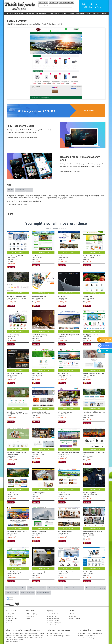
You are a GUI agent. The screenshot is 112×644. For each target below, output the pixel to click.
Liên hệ (104, 13)
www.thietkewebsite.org (13, 641)
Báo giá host (30, 13)
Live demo (89, 111)
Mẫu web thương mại (27, 24)
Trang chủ (8, 13)
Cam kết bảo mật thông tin (88, 638)
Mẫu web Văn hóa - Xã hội (74, 588)
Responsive (20, 190)
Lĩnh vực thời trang (28, 593)
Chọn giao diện (12, 618)
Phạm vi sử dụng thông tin (87, 636)
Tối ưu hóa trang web (67, 13)
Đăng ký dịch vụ (32, 614)
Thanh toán (31, 616)
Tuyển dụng (96, 13)
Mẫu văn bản (80, 13)
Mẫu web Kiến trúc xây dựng (96, 588)
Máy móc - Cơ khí (12, 593)
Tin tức (88, 13)
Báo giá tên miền (19, 13)
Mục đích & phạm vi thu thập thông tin (91, 634)
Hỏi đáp (10, 621)
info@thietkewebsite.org (17, 639)
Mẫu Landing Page (43, 593)
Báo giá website (41, 13)
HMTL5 (11, 190)
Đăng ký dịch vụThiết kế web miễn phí (92, 6)
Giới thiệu (11, 616)
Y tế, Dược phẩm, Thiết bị (36, 588)
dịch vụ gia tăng (75, 171)
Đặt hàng (21, 253)
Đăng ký (30, 618)
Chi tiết (14, 253)
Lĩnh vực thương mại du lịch (16, 588)
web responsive (32, 137)
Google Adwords (53, 13)
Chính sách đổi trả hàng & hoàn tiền (60, 636)
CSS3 (30, 190)
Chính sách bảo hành (55, 634)
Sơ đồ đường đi (75, 618)
